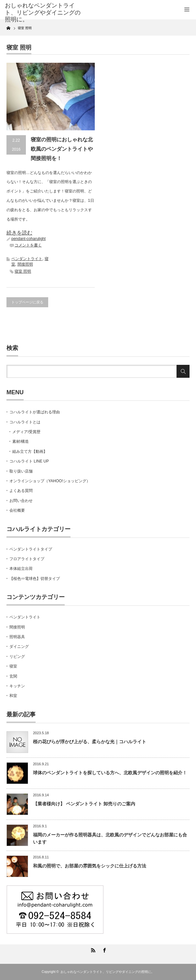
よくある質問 (21, 491)
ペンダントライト (27, 259)
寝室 (13, 666)
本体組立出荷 (21, 569)
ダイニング (19, 647)
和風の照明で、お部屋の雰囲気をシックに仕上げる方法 (90, 866)
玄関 (13, 676)
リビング (17, 657)
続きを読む (19, 233)
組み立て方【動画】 (30, 452)
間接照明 (25, 264)
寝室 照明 (23, 271)
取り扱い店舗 (21, 471)
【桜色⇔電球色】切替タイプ (35, 579)
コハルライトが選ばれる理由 (35, 412)
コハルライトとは (25, 422)
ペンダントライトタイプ (31, 549)
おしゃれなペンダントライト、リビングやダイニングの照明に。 (107, 972)
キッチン (17, 686)
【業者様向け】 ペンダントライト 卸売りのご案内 (84, 804)
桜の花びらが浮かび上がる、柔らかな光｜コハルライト (90, 742)
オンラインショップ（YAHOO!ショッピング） (50, 481)
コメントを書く (28, 245)
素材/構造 (21, 441)
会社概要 (17, 510)
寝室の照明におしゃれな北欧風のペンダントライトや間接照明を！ (62, 149)
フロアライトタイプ (27, 559)
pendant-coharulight (28, 239)
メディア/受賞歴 (26, 432)
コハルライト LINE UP (29, 461)
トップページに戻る (27, 302)
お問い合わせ (21, 501)
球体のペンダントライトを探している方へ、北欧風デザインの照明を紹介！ (110, 773)
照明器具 (17, 637)
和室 (13, 696)
